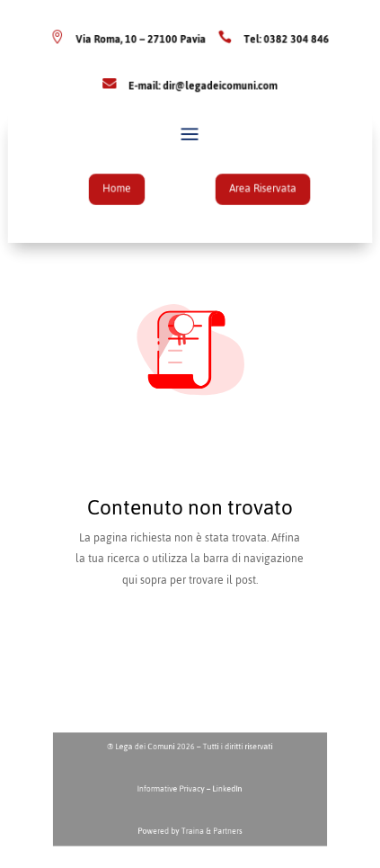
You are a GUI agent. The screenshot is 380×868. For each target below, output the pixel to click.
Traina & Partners (208, 824)
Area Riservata (256, 188)
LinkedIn (222, 789)
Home (124, 188)
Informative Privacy (175, 789)
